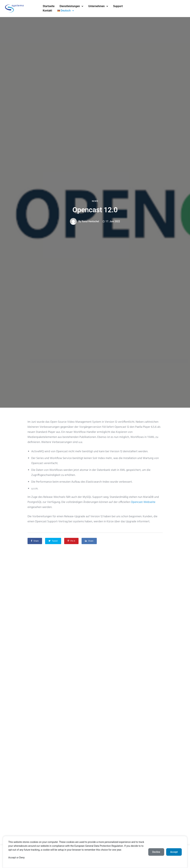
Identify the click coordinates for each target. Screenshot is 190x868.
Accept (174, 852)
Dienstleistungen (70, 6)
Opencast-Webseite (143, 502)
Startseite (49, 6)
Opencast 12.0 (95, 210)
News (95, 201)
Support (118, 6)
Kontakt (47, 11)
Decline (156, 852)
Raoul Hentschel (90, 221)
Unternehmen (97, 6)
